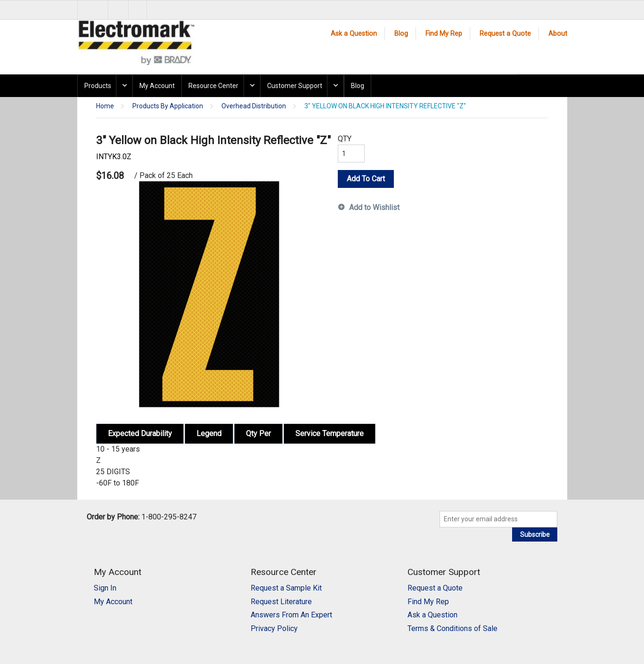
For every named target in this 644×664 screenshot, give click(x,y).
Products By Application (168, 106)
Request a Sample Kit (286, 588)
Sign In (105, 588)
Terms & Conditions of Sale (452, 628)
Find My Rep (444, 34)
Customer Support (295, 86)
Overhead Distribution (254, 106)
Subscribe (535, 534)
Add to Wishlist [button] (374, 207)
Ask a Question (354, 34)
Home (105, 106)
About (558, 34)
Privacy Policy (274, 628)
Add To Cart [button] (366, 179)
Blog (401, 34)
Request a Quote (505, 34)
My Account (157, 86)
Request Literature (281, 602)
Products (98, 86)
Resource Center (213, 86)
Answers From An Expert (291, 615)
